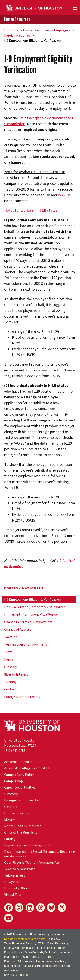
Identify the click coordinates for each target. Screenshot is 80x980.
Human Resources (17, 19)
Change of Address (18, 629)
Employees (62, 30)
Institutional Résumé (17, 957)
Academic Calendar (18, 762)
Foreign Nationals (17, 35)
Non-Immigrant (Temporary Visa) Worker (35, 607)
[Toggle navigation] (75, 8)
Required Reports (44, 957)
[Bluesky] (51, 908)
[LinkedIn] (30, 908)
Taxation (11, 637)
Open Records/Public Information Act (32, 862)
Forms (9, 659)
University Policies (16, 975)
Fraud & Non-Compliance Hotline (25, 948)
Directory (11, 794)
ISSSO (63, 195)
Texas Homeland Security (20, 943)
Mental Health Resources (23, 826)
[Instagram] (19, 908)
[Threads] (41, 908)
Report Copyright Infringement (28, 845)
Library (9, 819)
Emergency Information (22, 800)
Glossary (11, 667)
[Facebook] (9, 908)
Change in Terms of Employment (28, 622)
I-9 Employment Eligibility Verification (33, 599)
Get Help (11, 807)
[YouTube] (9, 918)
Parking (10, 839)
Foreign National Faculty (22, 697)
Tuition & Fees (15, 875)
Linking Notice (56, 948)
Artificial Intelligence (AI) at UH (27, 768)
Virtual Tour (13, 894)
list (21, 118)
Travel (9, 652)
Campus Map (14, 781)
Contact (10, 689)
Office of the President (21, 832)
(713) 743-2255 (15, 751)
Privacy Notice (13, 952)
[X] (62, 908)
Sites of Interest (16, 674)
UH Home (11, 30)
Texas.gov (54, 939)
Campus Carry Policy (19, 775)
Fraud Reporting (58, 943)
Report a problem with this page (25, 939)
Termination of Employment (25, 644)
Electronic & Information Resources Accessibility (35, 961)
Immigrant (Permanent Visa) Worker (31, 614)
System (12, 882)
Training (10, 682)
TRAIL (42, 943)
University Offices (17, 888)
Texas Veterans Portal (20, 869)
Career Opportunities (20, 787)
